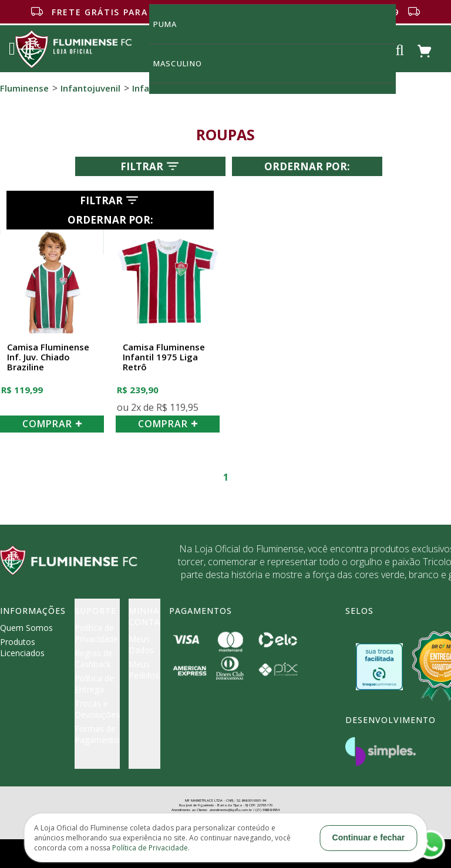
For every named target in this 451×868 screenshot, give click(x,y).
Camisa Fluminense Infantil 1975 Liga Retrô (164, 357)
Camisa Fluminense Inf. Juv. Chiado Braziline (48, 357)
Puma (172, 24)
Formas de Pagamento (97, 734)
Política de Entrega (94, 684)
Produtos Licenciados (22, 647)
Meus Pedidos (144, 670)
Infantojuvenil (90, 88)
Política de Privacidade (96, 633)
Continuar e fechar (369, 837)
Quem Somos (26, 628)
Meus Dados (141, 644)
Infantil (148, 88)
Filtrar (151, 166)
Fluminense (24, 88)
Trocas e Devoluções (97, 709)
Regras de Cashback (94, 658)
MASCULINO (184, 63)
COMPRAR (52, 424)
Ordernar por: (307, 166)
